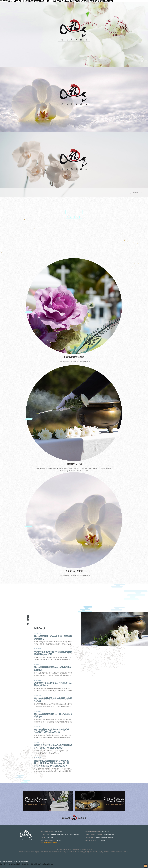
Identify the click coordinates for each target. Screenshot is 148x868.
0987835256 (58, 832)
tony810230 (50, 837)
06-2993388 (102, 840)
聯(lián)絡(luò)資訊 (103, 192)
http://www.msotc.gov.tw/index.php (105, 837)
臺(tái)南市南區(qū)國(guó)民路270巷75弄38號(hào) (65, 834)
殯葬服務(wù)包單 (74, 464)
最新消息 (58, 192)
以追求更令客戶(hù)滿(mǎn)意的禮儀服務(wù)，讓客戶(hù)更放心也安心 (53, 746)
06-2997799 (58, 840)
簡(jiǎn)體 (136, 192)
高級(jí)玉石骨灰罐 (74, 571)
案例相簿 (87, 192)
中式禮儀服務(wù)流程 (74, 357)
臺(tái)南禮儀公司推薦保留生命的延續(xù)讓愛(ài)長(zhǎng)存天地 (52, 731)
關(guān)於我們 (43, 192)
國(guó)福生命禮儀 (109, 834)
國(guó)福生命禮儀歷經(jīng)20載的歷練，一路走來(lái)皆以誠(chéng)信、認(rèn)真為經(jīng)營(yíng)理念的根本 (52, 763)
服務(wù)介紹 (73, 192)
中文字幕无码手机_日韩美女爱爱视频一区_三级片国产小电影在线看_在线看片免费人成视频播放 (26, 864)
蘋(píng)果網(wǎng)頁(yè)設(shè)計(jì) (82, 850)
